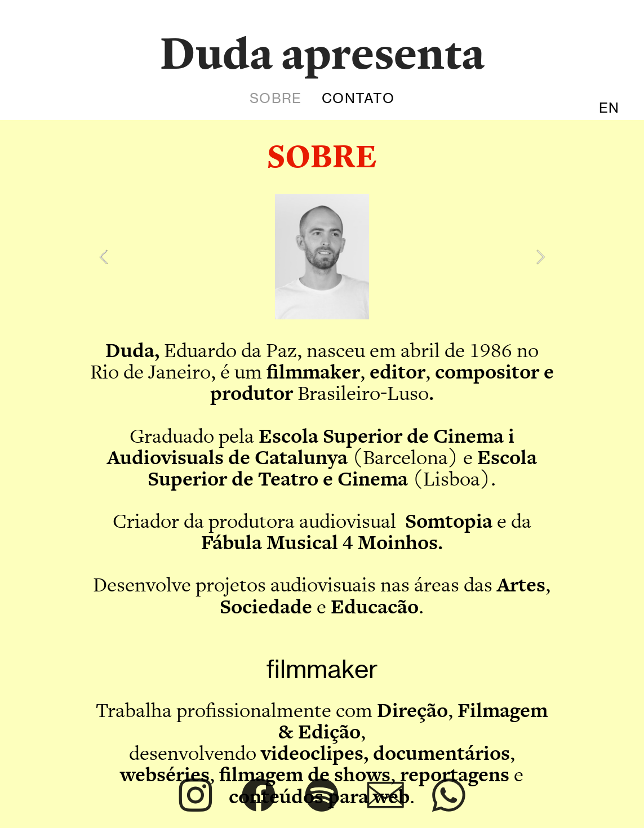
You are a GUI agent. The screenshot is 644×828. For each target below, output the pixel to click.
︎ (196, 796)
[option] (322, 257)
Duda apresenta (322, 53)
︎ (448, 796)
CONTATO (358, 98)
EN (609, 108)
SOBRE (276, 98)
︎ (322, 796)
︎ (259, 796)
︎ (385, 796)
